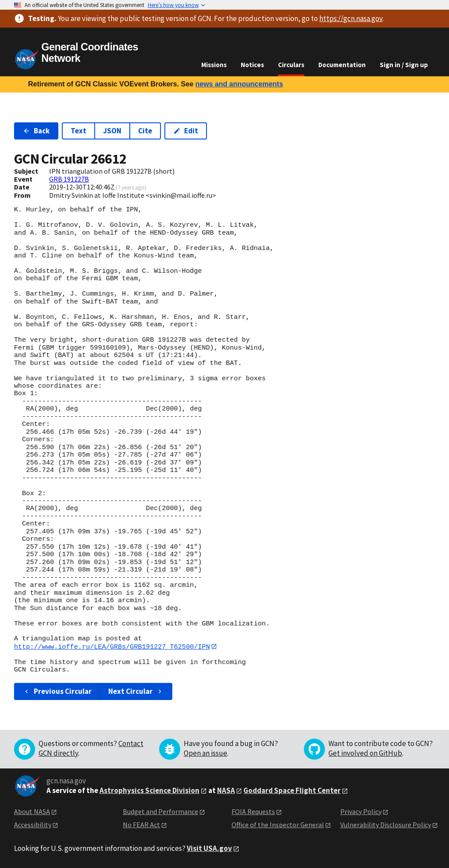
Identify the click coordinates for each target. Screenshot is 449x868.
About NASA (32, 811)
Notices (252, 65)
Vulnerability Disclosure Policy (386, 825)
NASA (226, 790)
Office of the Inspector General (278, 825)
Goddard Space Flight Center (292, 790)
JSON (112, 131)
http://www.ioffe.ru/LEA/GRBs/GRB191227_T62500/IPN (112, 647)
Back (36, 131)
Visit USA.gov (209, 848)
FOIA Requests (253, 811)
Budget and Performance (160, 811)
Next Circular (136, 691)
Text (78, 131)
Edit (186, 131)
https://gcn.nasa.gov (351, 18)
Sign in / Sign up (404, 65)
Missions (214, 65)
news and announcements (239, 84)
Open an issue (205, 753)
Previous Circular (57, 691)
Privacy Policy (361, 811)
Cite (145, 131)
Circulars (291, 65)
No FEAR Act (141, 825)
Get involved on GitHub (365, 753)
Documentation (342, 65)
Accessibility (33, 825)
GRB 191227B (69, 179)
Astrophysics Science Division (150, 790)
